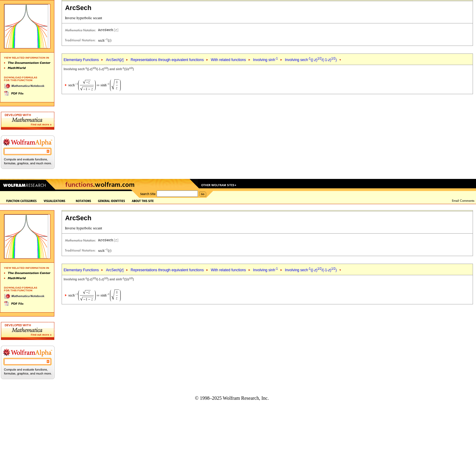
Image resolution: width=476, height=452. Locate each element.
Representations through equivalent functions (167, 60)
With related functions (228, 60)
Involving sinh (265, 60)
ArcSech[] (115, 60)
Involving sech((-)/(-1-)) (311, 60)
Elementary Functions (81, 60)
